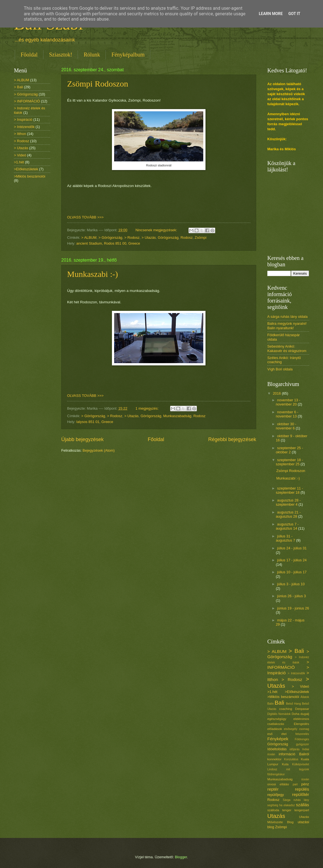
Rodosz (187, 238)
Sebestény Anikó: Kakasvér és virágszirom (287, 348)
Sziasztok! (61, 55)
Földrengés (302, 739)
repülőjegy (276, 795)
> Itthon (20, 134)
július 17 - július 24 (292, 560)
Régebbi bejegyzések (232, 439)
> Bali (19, 87)
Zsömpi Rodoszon (98, 84)
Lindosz (272, 769)
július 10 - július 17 (292, 572)
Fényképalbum (128, 55)
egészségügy (277, 719)
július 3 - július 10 (291, 584)
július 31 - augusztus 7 (286, 538)
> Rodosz (132, 238)
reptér (273, 789)
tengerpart (302, 810)
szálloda (273, 810)
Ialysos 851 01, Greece (95, 422)
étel (284, 734)
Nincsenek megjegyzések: (157, 230)
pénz (305, 784)
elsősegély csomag (296, 729)
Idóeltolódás (277, 749)
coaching (286, 709)
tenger (287, 810)
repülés (302, 789)
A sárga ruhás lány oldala (287, 317)
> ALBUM (89, 238)
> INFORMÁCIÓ (27, 101)
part (295, 784)
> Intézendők (24, 127)
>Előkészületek (26, 169)
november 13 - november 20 (288, 402)
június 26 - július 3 (291, 596)
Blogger (181, 857)
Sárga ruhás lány (296, 800)
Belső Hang (293, 704)
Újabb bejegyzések (82, 439)
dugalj (305, 714)
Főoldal (29, 55)
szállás (303, 805)
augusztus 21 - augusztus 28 (288, 514)
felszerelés (302, 734)
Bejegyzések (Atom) (99, 450)
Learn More (271, 14)
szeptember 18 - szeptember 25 (289, 462)
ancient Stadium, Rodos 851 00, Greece (108, 243)
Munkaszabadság (177, 416)
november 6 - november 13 (287, 414)
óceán (305, 779)
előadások (275, 729)
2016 (277, 393)
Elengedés (301, 724)
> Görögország (111, 238)
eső (270, 734)
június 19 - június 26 (293, 608)
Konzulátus (291, 759)
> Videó (20, 155)
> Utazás (149, 238)
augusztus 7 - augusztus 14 (287, 526)
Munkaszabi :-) (92, 274)
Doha (295, 714)
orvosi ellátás (278, 784)
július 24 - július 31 (292, 548)
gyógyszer (303, 744)
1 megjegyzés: (147, 408)
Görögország (168, 238)
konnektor (274, 759)
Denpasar (302, 709)
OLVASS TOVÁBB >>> (85, 217)
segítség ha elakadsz (281, 805)
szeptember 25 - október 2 (289, 450)
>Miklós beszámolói (30, 176)
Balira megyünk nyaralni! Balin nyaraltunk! (287, 326)
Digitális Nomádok (279, 714)
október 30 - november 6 (286, 426)
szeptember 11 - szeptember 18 (289, 490)
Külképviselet (301, 764)
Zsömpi (200, 238)
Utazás (276, 816)
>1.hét (19, 162)
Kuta (285, 764)
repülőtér (301, 794)
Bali (279, 703)
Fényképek (278, 739)
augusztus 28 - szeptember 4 (288, 502)
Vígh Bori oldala (280, 369)
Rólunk (92, 55)
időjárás (295, 749)
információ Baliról (294, 754)
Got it (294, 14)
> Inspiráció (23, 120)
